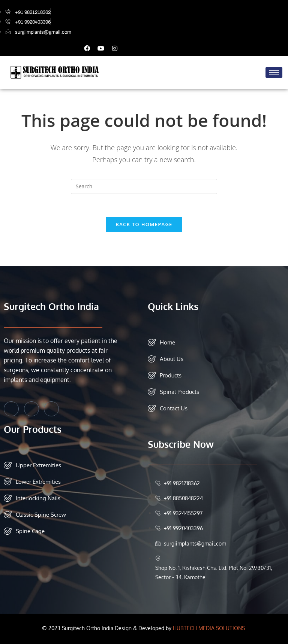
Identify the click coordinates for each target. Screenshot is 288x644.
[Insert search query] (144, 186)
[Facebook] (11, 409)
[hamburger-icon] (274, 72)
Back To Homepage (144, 224)
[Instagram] (51, 409)
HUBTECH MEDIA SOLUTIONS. (209, 628)
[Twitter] (31, 409)
